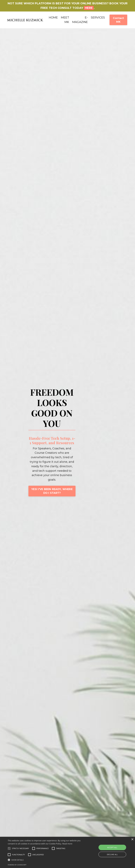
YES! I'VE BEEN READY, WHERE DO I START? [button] (52, 491)
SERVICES (98, 18)
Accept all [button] (112, 847)
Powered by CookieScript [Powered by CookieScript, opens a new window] (17, 865)
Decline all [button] (112, 854)
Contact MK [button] (118, 20)
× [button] (132, 840)
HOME (53, 18)
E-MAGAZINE (80, 20)
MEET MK (65, 20)
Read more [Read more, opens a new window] (67, 844)
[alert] (67, 852)
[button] (9, 848)
